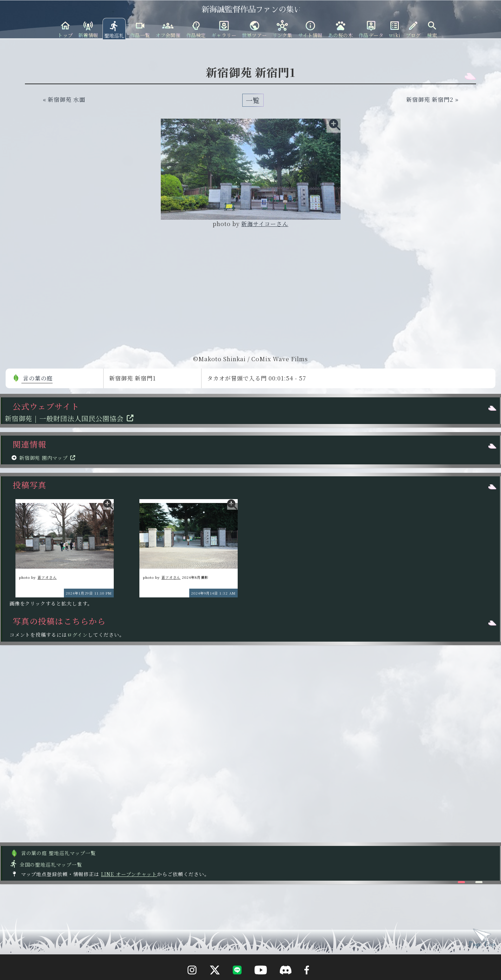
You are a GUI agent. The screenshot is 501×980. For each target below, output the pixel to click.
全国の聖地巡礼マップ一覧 (46, 865)
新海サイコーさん (265, 224)
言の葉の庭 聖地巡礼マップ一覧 (53, 853)
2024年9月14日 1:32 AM (213, 593)
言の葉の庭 (32, 378)
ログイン (77, 635)
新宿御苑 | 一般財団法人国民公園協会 (71, 418)
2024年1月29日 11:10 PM (89, 593)
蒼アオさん (47, 577)
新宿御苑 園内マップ (49, 458)
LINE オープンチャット (129, 874)
